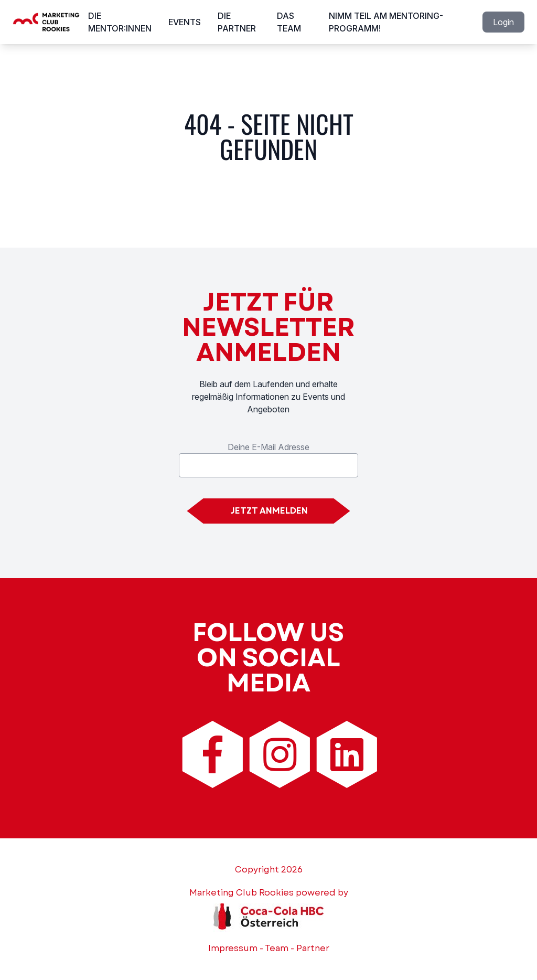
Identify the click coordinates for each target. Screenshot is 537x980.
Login (503, 22)
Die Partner (237, 22)
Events (185, 22)
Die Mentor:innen (120, 22)
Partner (313, 948)
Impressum (233, 948)
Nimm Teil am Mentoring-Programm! (386, 22)
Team (277, 948)
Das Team (289, 22)
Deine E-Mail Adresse (268, 447)
